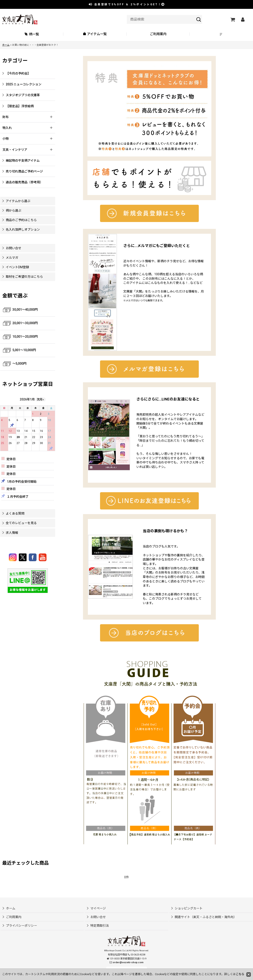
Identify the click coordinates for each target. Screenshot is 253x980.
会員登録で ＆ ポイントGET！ (127, 4)
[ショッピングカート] (232, 19)
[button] (221, 34)
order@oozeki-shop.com (128, 962)
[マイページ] (243, 19)
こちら (240, 974)
